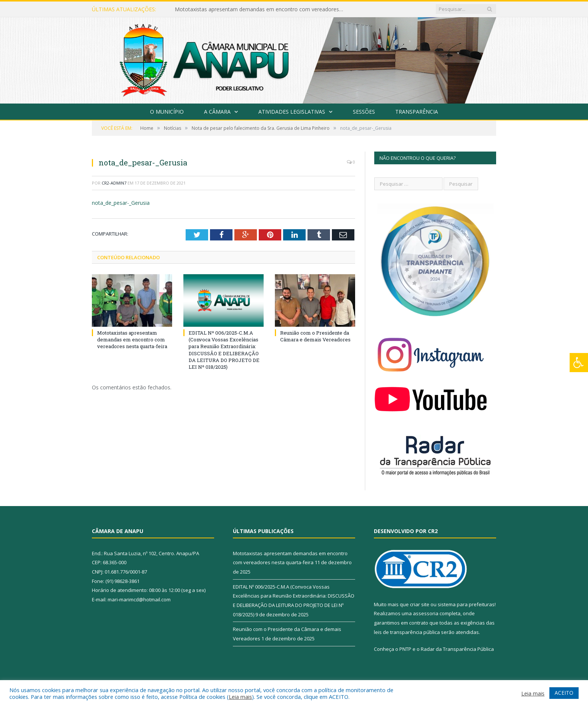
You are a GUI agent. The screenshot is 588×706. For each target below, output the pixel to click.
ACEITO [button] (564, 693)
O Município (167, 112)
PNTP (405, 649)
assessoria (426, 613)
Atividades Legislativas (292, 112)
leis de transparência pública (407, 632)
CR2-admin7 (114, 183)
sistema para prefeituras (466, 604)
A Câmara (217, 112)
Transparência (417, 112)
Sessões (364, 112)
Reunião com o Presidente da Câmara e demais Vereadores (315, 336)
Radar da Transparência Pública (457, 649)
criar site (420, 604)
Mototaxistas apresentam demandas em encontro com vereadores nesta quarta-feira (261, 9)
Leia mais (240, 697)
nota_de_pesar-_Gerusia (121, 203)
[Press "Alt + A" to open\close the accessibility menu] (579, 363)
